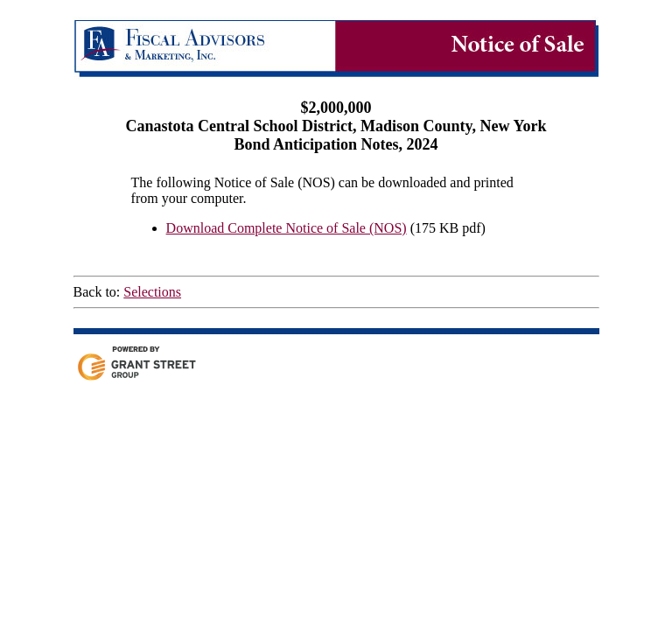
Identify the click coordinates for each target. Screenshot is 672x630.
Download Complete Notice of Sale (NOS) (287, 228)
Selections (152, 292)
